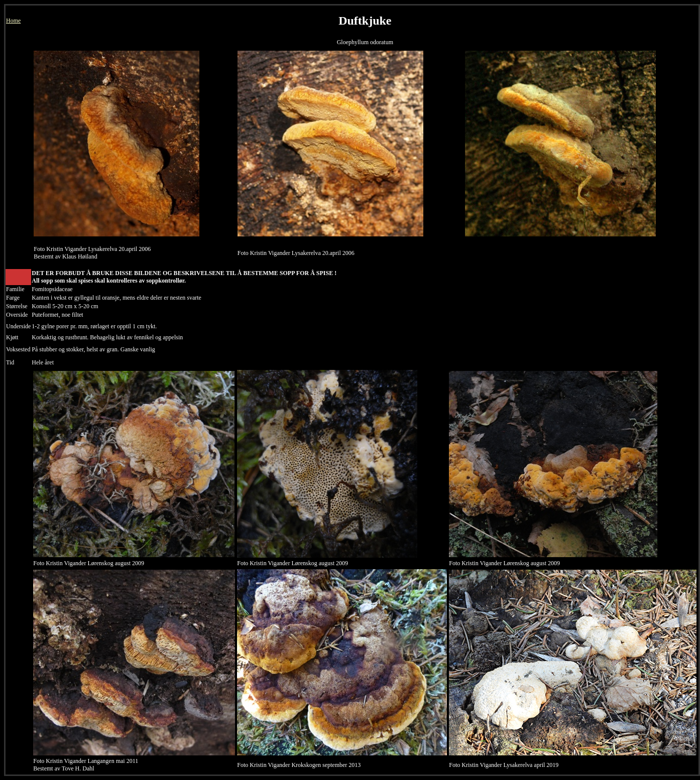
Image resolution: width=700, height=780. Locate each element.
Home (13, 21)
